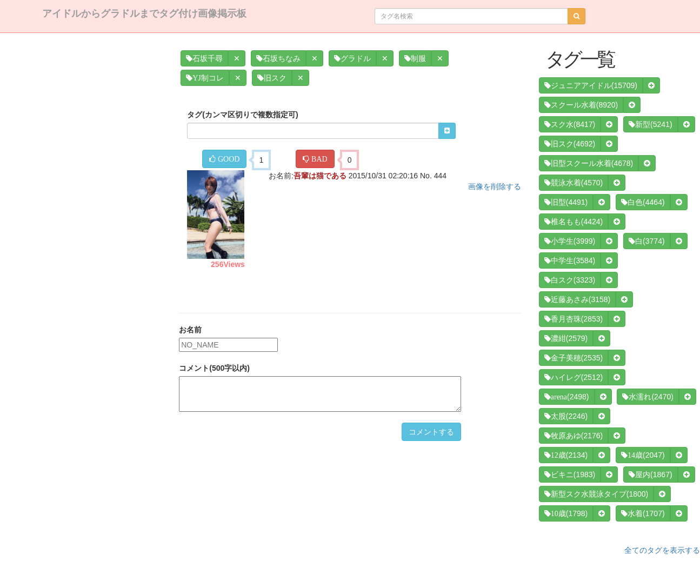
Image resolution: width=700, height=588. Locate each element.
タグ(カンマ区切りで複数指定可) (242, 115)
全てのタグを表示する (662, 550)
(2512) (574, 377)
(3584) (570, 260)
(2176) (574, 436)
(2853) (574, 319)
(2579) (566, 338)
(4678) (589, 163)
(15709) (591, 85)
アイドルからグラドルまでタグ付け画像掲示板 (144, 14)
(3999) (570, 241)
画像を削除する (495, 186)
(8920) (581, 105)
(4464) (643, 202)
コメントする (431, 432)
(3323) (570, 280)
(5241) (650, 124)
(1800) (596, 494)
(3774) (646, 241)
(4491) (566, 202)
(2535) (574, 358)
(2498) (567, 397)
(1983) (570, 475)
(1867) (650, 475)
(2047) (643, 455)
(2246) (566, 416)
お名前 (190, 330)
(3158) (577, 299)
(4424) (574, 222)
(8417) (570, 124)
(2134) (566, 455)
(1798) (566, 513)
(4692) (570, 144)
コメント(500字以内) (214, 368)
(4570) (574, 183)
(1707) (643, 513)
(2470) (648, 397)
